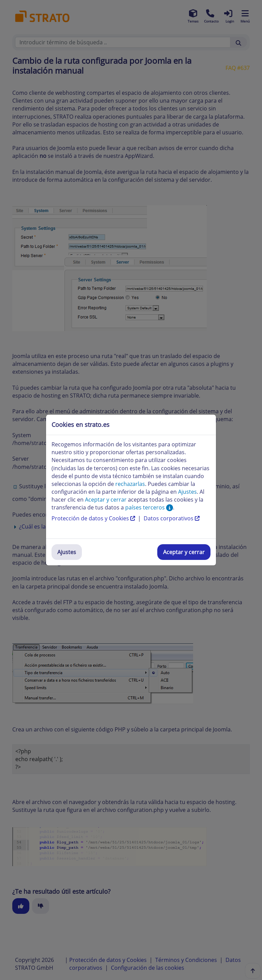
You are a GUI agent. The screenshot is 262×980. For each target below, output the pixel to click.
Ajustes (67, 552)
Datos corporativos (172, 518)
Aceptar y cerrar (184, 552)
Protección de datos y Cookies (94, 518)
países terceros (149, 507)
